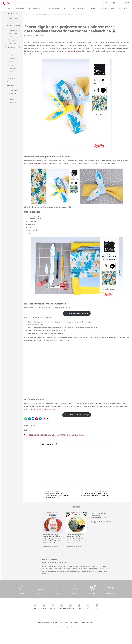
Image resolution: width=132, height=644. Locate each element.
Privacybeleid (77, 622)
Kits (66, 8)
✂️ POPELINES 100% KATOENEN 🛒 (77, 415)
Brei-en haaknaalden (85, 8)
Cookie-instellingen (87, 622)
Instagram (52, 409)
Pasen (38, 435)
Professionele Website (110, 593)
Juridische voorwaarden (57, 622)
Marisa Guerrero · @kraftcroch (36, 35)
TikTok (79, 608)
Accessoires (108, 8)
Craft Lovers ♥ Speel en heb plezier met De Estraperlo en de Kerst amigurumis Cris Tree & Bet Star (77, 539)
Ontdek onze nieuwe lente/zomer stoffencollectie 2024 (99, 516)
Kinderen (30, 435)
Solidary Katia (93, 593)
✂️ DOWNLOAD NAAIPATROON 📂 (77, 313)
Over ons (22, 593)
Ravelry (88, 608)
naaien (52, 435)
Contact (39, 593)
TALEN (128, 3)
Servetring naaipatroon (36, 216)
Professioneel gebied (120, 3)
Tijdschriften (52, 8)
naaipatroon (62, 435)
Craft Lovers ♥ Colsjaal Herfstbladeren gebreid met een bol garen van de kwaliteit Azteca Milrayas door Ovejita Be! (52, 539)
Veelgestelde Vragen (75, 593)
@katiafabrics (62, 608)
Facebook (43, 409)
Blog (30, 14)
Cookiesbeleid (68, 622)
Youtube (35, 608)
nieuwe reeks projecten (71, 51)
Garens (8, 8)
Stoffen (20, 8)
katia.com (110, 3)
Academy (124, 8)
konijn (72, 435)
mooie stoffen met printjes (37, 164)
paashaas (80, 435)
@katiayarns (71, 608)
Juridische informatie (44, 622)
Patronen (35, 8)
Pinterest (53, 608)
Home (26, 14)
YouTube (36, 409)
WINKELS (104, 3)
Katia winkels (57, 593)
